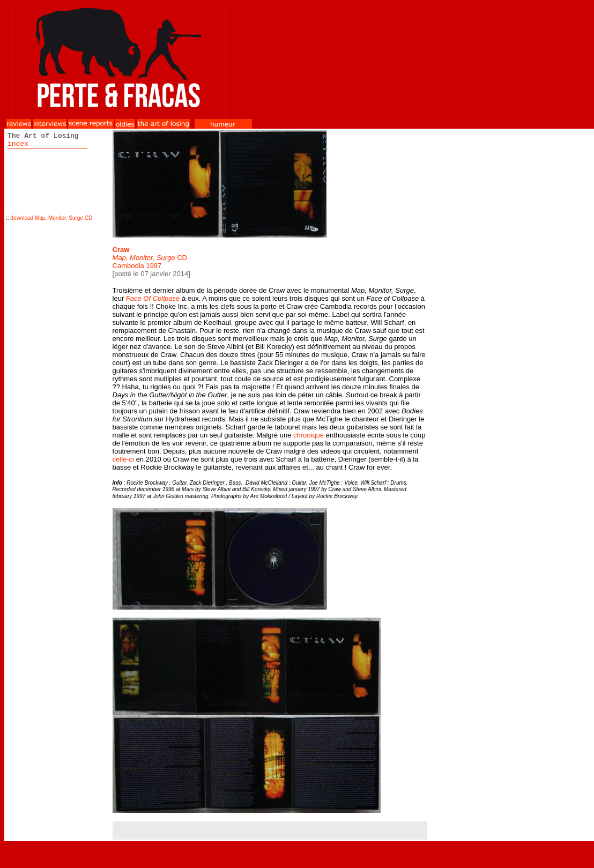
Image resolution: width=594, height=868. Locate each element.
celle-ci (123, 459)
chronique (309, 435)
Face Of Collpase (153, 298)
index (18, 144)
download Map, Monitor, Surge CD (51, 218)
